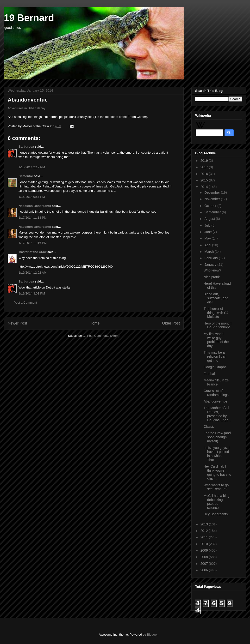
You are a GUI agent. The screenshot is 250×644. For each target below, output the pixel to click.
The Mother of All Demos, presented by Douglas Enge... (217, 414)
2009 (205, 550)
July (208, 225)
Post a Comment (25, 303)
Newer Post (17, 323)
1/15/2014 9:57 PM (32, 197)
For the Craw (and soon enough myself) (217, 437)
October (211, 206)
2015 (205, 180)
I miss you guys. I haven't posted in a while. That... (217, 454)
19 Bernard (29, 18)
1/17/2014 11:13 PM (33, 218)
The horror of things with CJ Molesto (216, 313)
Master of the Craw (32, 252)
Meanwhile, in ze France (216, 382)
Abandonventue (215, 401)
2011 (205, 537)
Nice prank (212, 277)
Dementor (26, 176)
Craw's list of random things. (217, 393)
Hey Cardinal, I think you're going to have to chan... (217, 472)
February (212, 258)
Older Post (171, 323)
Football (210, 374)
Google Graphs (215, 367)
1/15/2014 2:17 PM (32, 167)
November (212, 199)
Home (95, 323)
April (208, 245)
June (208, 232)
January (211, 265)
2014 (205, 187)
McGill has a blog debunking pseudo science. (216, 502)
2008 (205, 557)
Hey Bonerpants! (216, 514)
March (209, 252)
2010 (205, 544)
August (210, 219)
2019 (205, 161)
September (213, 212)
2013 (205, 524)
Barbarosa (26, 147)
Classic (209, 427)
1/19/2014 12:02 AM (32, 273)
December (212, 193)
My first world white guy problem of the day (216, 340)
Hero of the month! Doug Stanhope (218, 325)
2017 (205, 167)
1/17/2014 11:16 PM (33, 243)
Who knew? (212, 270)
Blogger (152, 635)
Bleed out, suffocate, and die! (216, 298)
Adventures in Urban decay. (27, 108)
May (208, 238)
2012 (205, 531)
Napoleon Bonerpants (35, 206)
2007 (205, 564)
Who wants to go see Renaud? (216, 487)
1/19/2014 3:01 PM (32, 293)
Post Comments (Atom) (103, 336)
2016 (205, 174)
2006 (205, 570)
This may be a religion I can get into (215, 356)
